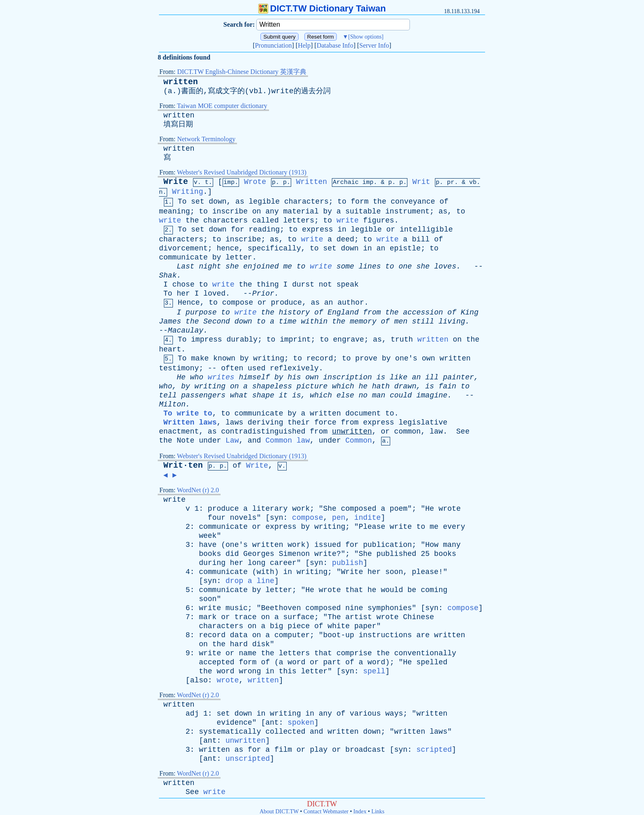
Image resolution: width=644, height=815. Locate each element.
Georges (259, 554)
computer (292, 635)
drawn (405, 386)
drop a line (250, 581)
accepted (216, 662)
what (239, 395)
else (345, 395)
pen (338, 518)
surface (299, 617)
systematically (230, 732)
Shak (168, 275)
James (170, 321)
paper (365, 626)
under (210, 441)
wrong (250, 671)
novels (243, 518)
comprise (354, 653)
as (240, 202)
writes (221, 377)
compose (238, 303)
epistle (405, 248)
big (276, 626)
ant (272, 723)
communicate (183, 257)
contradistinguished (263, 432)
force (325, 422)
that (354, 590)
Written (312, 182)
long (256, 563)
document (363, 413)
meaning (175, 211)
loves (445, 266)
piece (299, 626)
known (224, 358)
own (428, 358)
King (470, 312)
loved (214, 294)
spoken (301, 723)
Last (185, 266)
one (405, 266)
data (239, 635)
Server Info (374, 45)
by (328, 211)
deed (345, 239)
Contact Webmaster (326, 812)
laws (234, 422)
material (301, 211)
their (299, 422)
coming (434, 590)
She (330, 509)
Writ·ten (183, 465)
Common (359, 441)
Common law (287, 441)
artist (359, 617)
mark (208, 617)
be (412, 590)
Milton (172, 404)
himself (254, 377)
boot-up (339, 635)
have (208, 545)
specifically (274, 248)
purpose (201, 312)
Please (372, 527)
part (332, 662)
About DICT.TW (279, 812)
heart (170, 349)
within (314, 321)
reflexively (294, 368)
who (197, 377)
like (399, 377)
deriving (265, 422)
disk (261, 644)
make (200, 358)
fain (447, 386)
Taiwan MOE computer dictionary (222, 106)
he (363, 386)
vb (473, 183)
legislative (423, 422)
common (408, 432)
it (283, 395)
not (325, 285)
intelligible (426, 230)
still (423, 321)
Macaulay (186, 331)
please (425, 572)
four (217, 518)
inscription (348, 377)
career (283, 563)
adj (192, 714)
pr (451, 183)
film (283, 750)
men (401, 321)
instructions (385, 635)
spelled (432, 662)
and (254, 441)
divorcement (183, 248)
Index (360, 812)
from (372, 312)
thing (268, 285)
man (379, 395)
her (183, 294)
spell (374, 671)
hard (239, 644)
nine (354, 608)
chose (183, 285)
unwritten (352, 432)
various (366, 714)
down (217, 202)
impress (207, 340)
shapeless (272, 386)
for (237, 230)
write (170, 220)
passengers (203, 395)
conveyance (413, 202)
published (396, 554)
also (199, 680)
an (381, 248)
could (401, 395)
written (181, 82)
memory (363, 321)
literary (270, 509)
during (212, 563)
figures (379, 220)
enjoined (261, 266)
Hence (189, 303)
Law (232, 441)
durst (303, 285)
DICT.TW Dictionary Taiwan (322, 8)
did (232, 554)
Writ (421, 182)
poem (399, 509)
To (182, 202)
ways (394, 714)
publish (347, 563)
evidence (234, 723)
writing (269, 358)
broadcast (365, 750)
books (210, 554)
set (198, 202)
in (342, 230)
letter (239, 257)
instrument (407, 211)
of (444, 202)
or (391, 230)
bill (421, 239)
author (351, 303)
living (452, 321)
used (256, 368)
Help (304, 45)
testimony (179, 368)
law (436, 432)
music (237, 608)
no (363, 395)
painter (459, 377)
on (257, 211)
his (294, 377)
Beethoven (281, 608)
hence (228, 248)
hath (381, 386)
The (334, 617)
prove (366, 358)
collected (285, 732)
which (343, 386)
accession (423, 312)
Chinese (419, 617)
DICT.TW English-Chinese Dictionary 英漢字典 (242, 72)
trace (246, 617)
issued (328, 545)
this (288, 671)
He (181, 377)
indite (367, 518)
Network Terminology (206, 139)
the (379, 202)
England (343, 312)
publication (388, 545)
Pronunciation (274, 45)
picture (312, 386)
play (319, 750)
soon (394, 572)
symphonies (390, 608)
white (339, 626)
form (360, 202)
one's (406, 358)
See (463, 432)
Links (378, 812)
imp (368, 183)
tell (168, 395)
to (342, 202)
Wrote (255, 182)
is (381, 377)
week (208, 536)
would (392, 590)
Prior (263, 294)
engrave (349, 340)
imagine (432, 395)
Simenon (294, 554)
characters (306, 202)
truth (402, 340)
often (232, 368)
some (345, 266)
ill (432, 377)
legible (264, 202)
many (452, 545)
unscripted (248, 759)
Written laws (190, 422)
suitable (363, 211)
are (423, 635)
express (317, 230)
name (247, 653)
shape (263, 395)
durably (242, 340)
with (266, 572)
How (432, 545)
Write (176, 182)
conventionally (425, 653)
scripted (434, 750)
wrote (450, 509)
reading (264, 230)
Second (217, 321)
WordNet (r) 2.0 (198, 490)
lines (370, 266)
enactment (179, 432)
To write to (188, 413)
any (272, 211)
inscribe (230, 211)
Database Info (335, 45)
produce (287, 303)
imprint (295, 340)
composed (359, 509)
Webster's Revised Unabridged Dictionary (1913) (242, 172)
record (320, 358)
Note (185, 441)
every (454, 527)
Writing (188, 192)
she (232, 266)
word (296, 662)
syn (276, 518)
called (266, 220)
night (210, 266)
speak (347, 285)
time (288, 321)
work (301, 509)
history (294, 312)
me (288, 266)
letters (299, 220)
